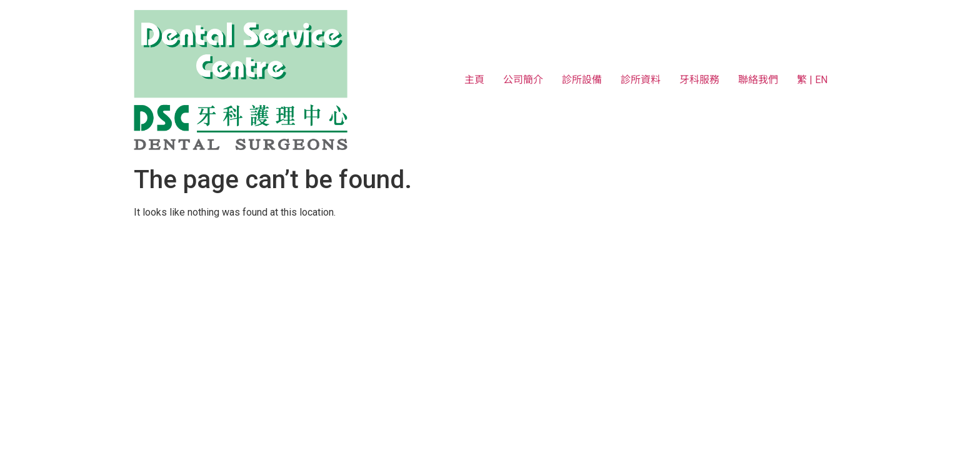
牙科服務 (699, 80)
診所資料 (641, 80)
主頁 (474, 80)
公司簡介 (523, 80)
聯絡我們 (758, 80)
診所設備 (582, 80)
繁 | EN (812, 80)
